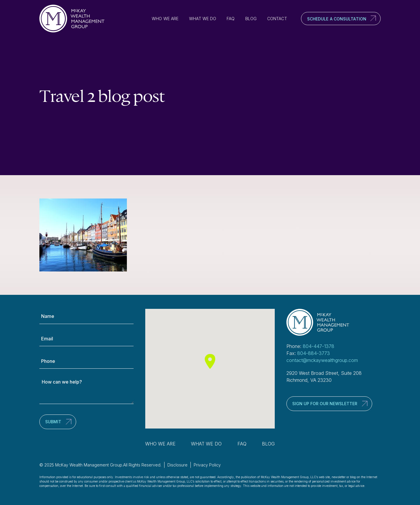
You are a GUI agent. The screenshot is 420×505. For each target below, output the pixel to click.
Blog (251, 19)
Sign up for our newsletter (325, 404)
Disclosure (177, 465)
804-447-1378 (318, 346)
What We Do (203, 19)
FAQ (231, 19)
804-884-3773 (314, 353)
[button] (210, 361)
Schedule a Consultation (337, 19)
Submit (53, 422)
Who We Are (165, 19)
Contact (277, 19)
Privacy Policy (207, 465)
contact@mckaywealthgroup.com (322, 360)
